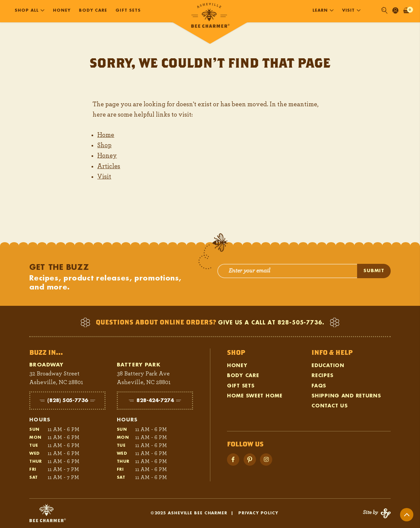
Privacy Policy (258, 513)
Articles (109, 166)
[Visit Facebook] (233, 460)
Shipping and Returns (346, 396)
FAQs (319, 386)
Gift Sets (128, 10)
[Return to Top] (407, 515)
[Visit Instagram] (266, 460)
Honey (62, 10)
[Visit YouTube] (250, 460)
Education (328, 366)
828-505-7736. (301, 323)
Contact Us (329, 406)
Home (106, 135)
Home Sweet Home (255, 396)
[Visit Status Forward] (377, 513)
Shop (104, 145)
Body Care (93, 10)
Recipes (322, 376)
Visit (104, 177)
